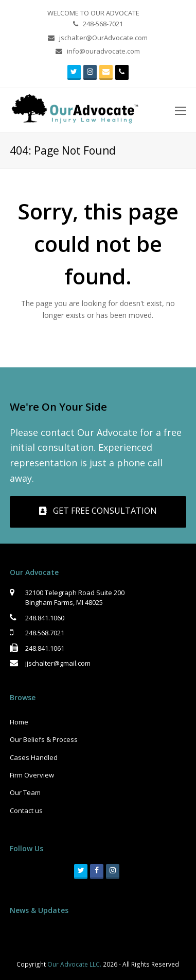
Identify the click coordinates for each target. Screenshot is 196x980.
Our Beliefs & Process (44, 739)
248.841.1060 (45, 618)
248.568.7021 (45, 633)
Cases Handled (34, 757)
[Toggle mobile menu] (181, 110)
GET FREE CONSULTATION (98, 511)
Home (19, 722)
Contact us (26, 810)
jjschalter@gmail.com (58, 663)
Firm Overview (32, 775)
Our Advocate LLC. (74, 964)
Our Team (25, 792)
